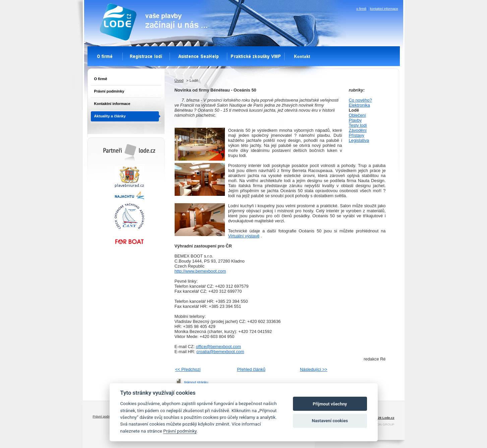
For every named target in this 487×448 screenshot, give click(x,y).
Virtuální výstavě (244, 236)
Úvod (179, 80)
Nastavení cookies (330, 421)
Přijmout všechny (330, 404)
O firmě (101, 79)
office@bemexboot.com (219, 347)
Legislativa (359, 140)
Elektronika (359, 105)
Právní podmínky (109, 91)
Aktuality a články (110, 116)
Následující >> (314, 369)
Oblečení (357, 115)
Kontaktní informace (112, 104)
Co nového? (360, 100)
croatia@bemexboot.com (220, 352)
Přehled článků (251, 369)
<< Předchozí (188, 369)
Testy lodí (358, 125)
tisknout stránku (196, 382)
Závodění (358, 130)
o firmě (361, 9)
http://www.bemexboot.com (200, 271)
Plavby (355, 120)
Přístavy (357, 135)
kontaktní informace (384, 9)
